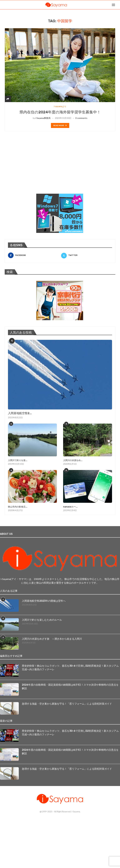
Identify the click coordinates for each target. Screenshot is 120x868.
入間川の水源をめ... (73, 460)
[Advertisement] (28, 167)
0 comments (81, 118)
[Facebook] (33, 255)
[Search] (118, 5)
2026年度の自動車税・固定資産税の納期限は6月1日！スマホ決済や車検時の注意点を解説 (70, 686)
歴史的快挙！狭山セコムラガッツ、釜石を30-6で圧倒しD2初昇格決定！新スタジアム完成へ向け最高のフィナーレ (70, 668)
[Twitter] (87, 255)
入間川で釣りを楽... (18, 460)
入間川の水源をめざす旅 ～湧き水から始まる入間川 (52, 639)
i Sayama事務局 (43, 118)
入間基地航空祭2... (20, 413)
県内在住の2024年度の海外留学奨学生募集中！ (60, 112)
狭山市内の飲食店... (18, 507)
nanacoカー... (70, 507)
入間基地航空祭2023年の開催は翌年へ (44, 601)
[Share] (8, 99)
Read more (60, 125)
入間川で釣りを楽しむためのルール (42, 620)
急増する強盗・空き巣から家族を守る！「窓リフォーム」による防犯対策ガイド (67, 704)
